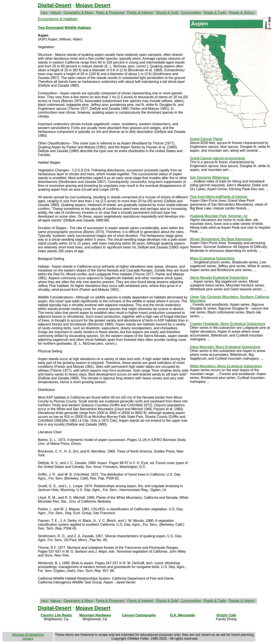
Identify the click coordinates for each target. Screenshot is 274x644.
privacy (28, 639)
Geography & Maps (78, 13)
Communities (191, 13)
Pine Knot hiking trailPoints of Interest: (219, 197)
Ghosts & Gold (167, 13)
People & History (242, 13)
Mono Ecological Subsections (212, 258)
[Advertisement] (20, 85)
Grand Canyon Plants (206, 139)
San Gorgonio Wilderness (209, 177)
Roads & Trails (215, 13)
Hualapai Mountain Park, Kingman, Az (219, 216)
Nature (55, 13)
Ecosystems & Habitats (58, 19)
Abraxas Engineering (28, 635)
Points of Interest (140, 13)
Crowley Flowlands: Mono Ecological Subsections (228, 324)
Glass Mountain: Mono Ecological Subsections (225, 347)
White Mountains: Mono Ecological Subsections (226, 366)
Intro (44, 13)
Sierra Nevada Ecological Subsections (219, 278)
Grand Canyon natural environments (217, 158)
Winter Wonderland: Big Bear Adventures (221, 239)
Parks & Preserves (110, 13)
